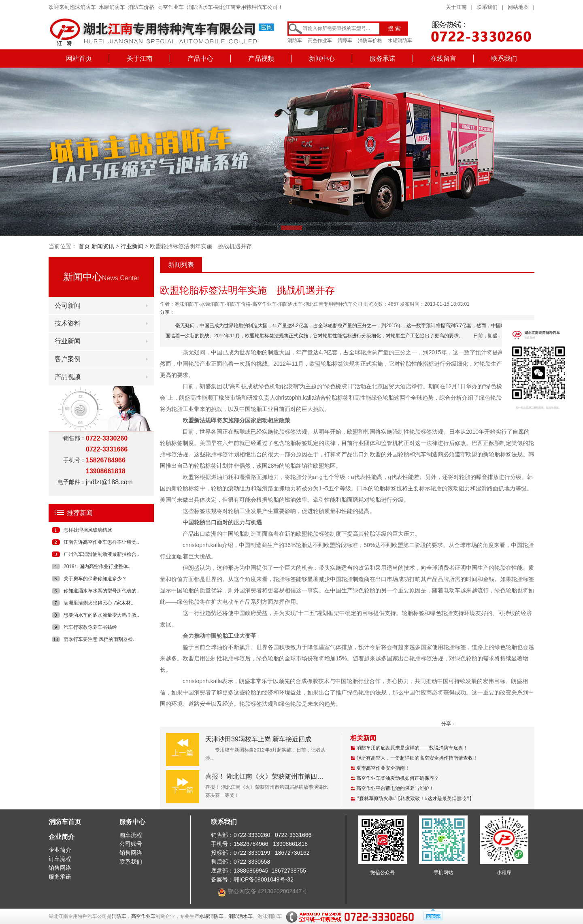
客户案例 (68, 359)
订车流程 (60, 859)
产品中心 (200, 59)
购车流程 (131, 835)
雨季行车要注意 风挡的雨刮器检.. (100, 639)
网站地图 (518, 7)
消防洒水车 (240, 916)
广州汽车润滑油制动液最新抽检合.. (101, 554)
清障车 (345, 40)
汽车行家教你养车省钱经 (90, 627)
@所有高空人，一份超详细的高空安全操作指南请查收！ (417, 758)
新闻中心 (322, 59)
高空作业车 (320, 40)
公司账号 (131, 844)
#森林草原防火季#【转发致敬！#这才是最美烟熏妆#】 (415, 798)
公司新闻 (68, 306)
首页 (84, 246)
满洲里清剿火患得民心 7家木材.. (99, 603)
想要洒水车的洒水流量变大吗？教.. (101, 615)
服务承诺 (383, 59)
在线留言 (443, 59)
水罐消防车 (400, 40)
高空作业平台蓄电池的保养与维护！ (395, 788)
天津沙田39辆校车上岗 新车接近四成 (258, 739)
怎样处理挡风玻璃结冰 (88, 530)
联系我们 (487, 7)
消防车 (295, 40)
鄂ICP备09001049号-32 (264, 879)
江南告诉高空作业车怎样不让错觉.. (101, 542)
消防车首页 (65, 822)
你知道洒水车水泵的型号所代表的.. (101, 591)
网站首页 (79, 59)
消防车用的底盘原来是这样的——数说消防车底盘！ (412, 748)
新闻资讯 (103, 246)
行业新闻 (132, 246)
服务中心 (132, 822)
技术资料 (68, 323)
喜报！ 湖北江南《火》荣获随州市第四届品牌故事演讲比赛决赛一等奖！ (310, 776)
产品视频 (261, 59)
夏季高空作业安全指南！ (383, 768)
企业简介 (62, 837)
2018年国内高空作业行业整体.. (97, 566)
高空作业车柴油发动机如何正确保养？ (398, 778)
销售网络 (60, 868)
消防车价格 (370, 40)
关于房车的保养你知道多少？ (95, 579)
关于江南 (456, 7)
